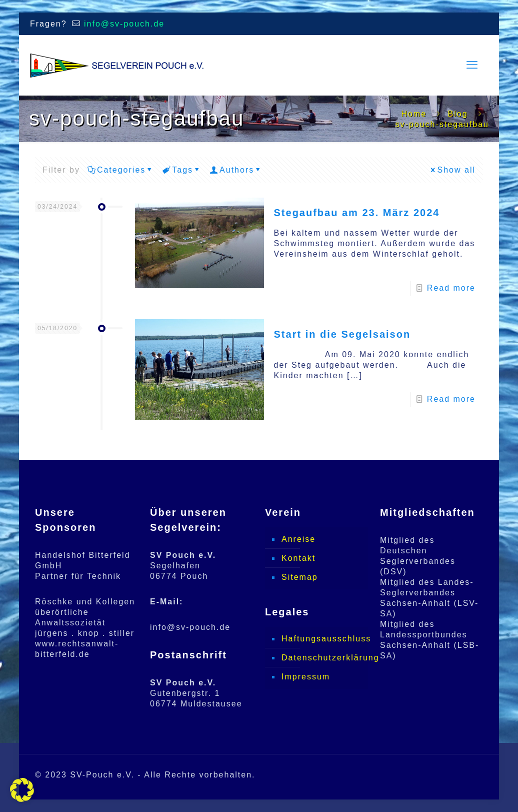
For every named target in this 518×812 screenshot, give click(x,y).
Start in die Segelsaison (342, 334)
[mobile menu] (472, 65)
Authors (236, 170)
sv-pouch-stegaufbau (442, 124)
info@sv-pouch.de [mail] (123, 24)
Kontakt (298, 558)
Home (414, 114)
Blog (458, 114)
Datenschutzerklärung (322, 658)
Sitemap (300, 577)
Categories (120, 170)
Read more (451, 288)
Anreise (298, 539)
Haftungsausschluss (322, 639)
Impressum (306, 677)
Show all (452, 170)
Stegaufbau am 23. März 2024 (357, 213)
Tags (182, 170)
